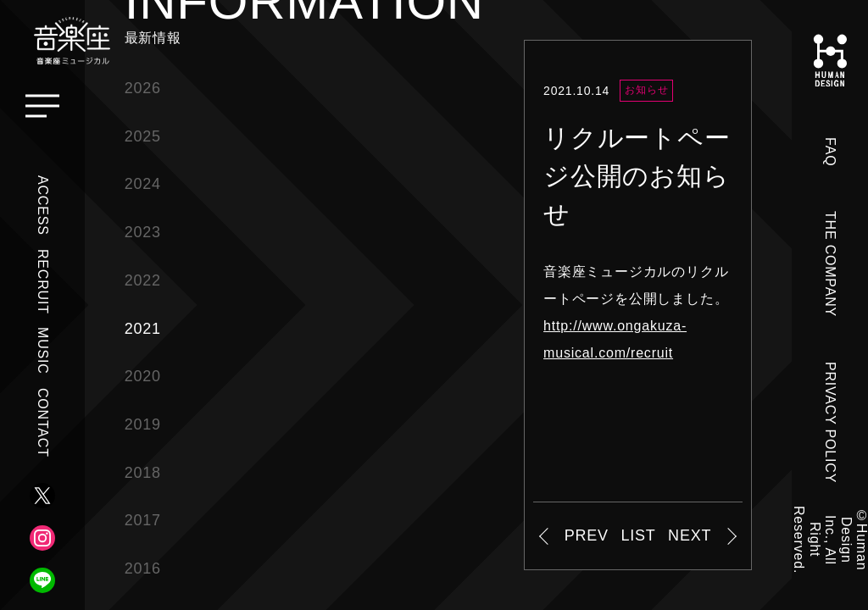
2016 (143, 568)
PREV (587, 535)
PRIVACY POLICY (830, 422)
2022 (143, 280)
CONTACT (43, 423)
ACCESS (43, 205)
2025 (143, 136)
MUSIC (43, 351)
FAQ (830, 152)
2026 (143, 88)
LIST (638, 535)
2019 (143, 424)
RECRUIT (43, 282)
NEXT (690, 535)
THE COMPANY (830, 264)
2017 (143, 520)
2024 (143, 184)
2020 (143, 376)
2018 (143, 473)
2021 (143, 329)
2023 (143, 232)
